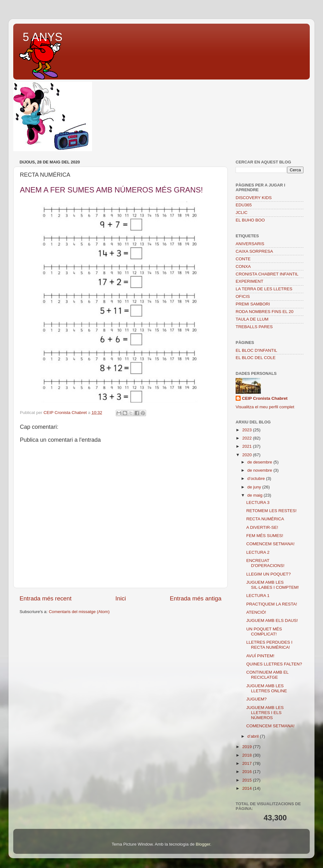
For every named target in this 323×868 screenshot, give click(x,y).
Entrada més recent (46, 598)
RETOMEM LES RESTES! (272, 511)
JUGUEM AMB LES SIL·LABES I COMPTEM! (273, 585)
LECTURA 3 (258, 502)
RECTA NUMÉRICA (265, 519)
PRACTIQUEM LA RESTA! (272, 604)
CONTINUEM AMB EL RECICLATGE (267, 675)
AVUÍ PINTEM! (260, 656)
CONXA (243, 266)
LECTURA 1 (258, 596)
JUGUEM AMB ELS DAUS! (272, 620)
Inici (121, 598)
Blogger (203, 844)
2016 (248, 772)
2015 (248, 780)
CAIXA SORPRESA (254, 251)
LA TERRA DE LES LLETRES (264, 289)
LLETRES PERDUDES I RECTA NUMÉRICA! (269, 645)
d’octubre (257, 478)
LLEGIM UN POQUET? (269, 574)
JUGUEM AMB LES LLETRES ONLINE (267, 688)
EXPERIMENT (250, 281)
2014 (248, 788)
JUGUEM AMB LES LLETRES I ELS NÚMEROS (265, 713)
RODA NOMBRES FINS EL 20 (264, 312)
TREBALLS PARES (254, 327)
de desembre (260, 462)
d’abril (254, 736)
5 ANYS (43, 37)
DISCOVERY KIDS (254, 198)
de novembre (260, 470)
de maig (255, 495)
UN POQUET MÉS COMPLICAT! (264, 632)
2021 (248, 446)
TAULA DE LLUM (252, 319)
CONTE (243, 259)
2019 (248, 747)
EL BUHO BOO (250, 220)
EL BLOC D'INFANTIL (256, 350)
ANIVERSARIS (250, 244)
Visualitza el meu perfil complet (265, 407)
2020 (248, 455)
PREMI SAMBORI (253, 304)
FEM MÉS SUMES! (265, 536)
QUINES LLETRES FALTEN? (274, 664)
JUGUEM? (257, 699)
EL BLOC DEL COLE (256, 358)
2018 (248, 755)
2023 (248, 430)
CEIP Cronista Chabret (265, 398)
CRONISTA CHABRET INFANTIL (267, 274)
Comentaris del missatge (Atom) (79, 612)
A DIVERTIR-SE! (262, 527)
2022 (248, 438)
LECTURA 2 (258, 552)
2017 (248, 763)
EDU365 (244, 205)
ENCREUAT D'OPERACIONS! (265, 563)
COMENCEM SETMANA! (270, 544)
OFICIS (243, 296)
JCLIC (242, 213)
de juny (255, 487)
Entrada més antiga (196, 598)
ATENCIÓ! (256, 612)
